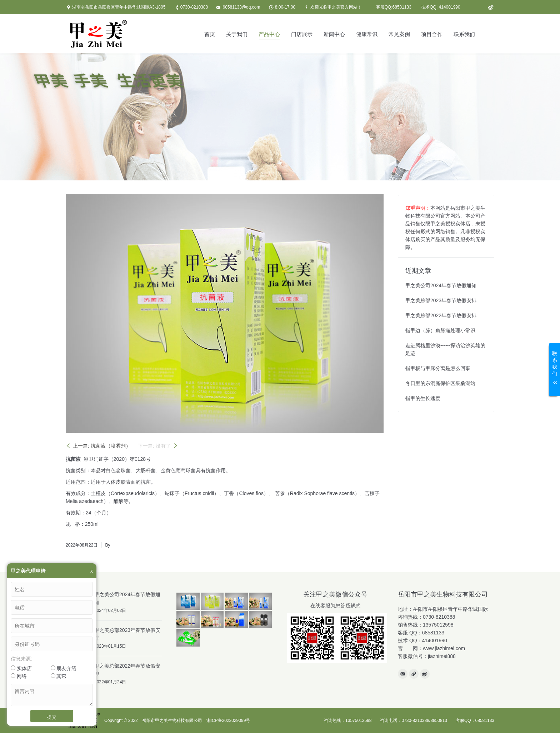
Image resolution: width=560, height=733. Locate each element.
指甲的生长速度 (423, 398)
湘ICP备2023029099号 (228, 720)
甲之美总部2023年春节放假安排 (441, 300)
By (107, 545)
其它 (59, 676)
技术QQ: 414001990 (441, 7)
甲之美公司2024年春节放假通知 (441, 285)
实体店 (21, 668)
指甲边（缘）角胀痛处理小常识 (440, 330)
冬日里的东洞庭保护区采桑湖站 (440, 383)
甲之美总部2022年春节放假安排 (441, 315)
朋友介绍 (64, 668)
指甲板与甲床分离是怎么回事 (438, 368)
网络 (19, 676)
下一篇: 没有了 (154, 446)
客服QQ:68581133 (394, 7)
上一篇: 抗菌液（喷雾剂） (102, 446)
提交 (52, 717)
